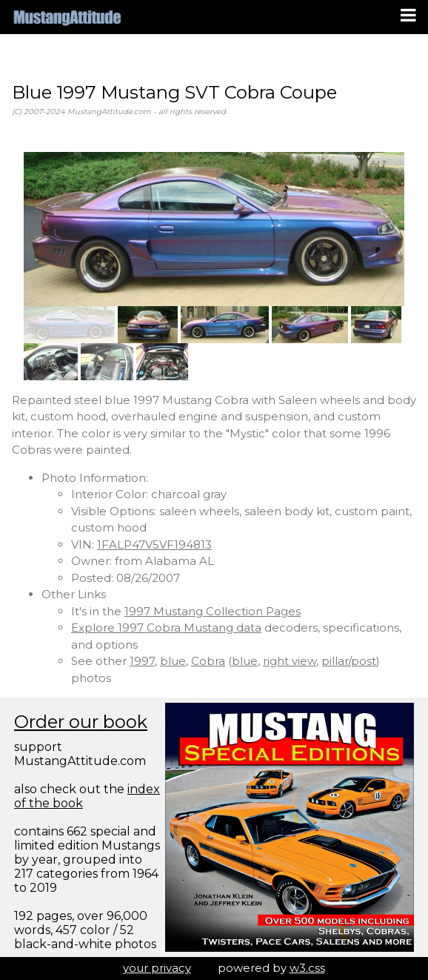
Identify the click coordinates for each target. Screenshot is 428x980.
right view (290, 661)
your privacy (157, 968)
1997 (142, 661)
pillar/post (349, 661)
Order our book (81, 722)
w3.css (307, 968)
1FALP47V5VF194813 (154, 544)
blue (173, 661)
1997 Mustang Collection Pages (213, 611)
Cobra (208, 661)
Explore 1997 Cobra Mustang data (166, 628)
